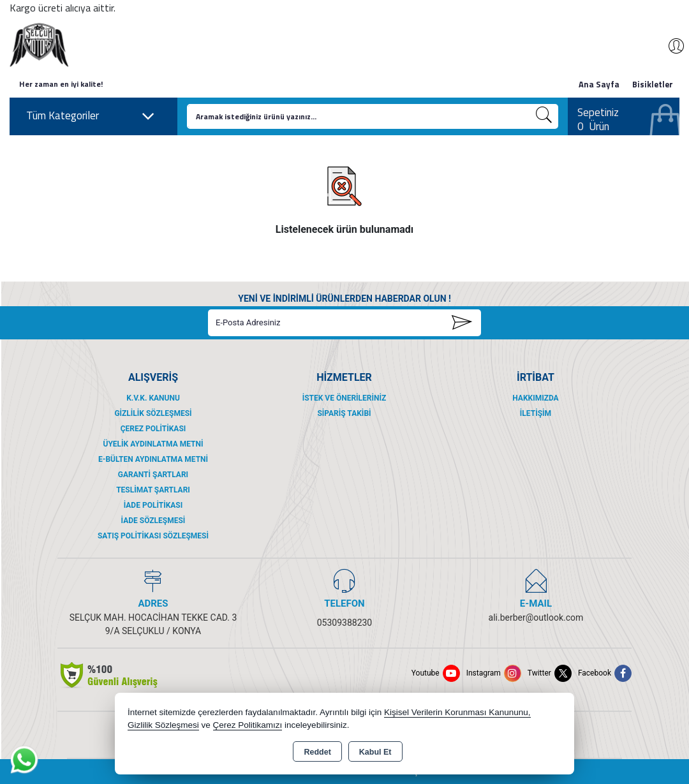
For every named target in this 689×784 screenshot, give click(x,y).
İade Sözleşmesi (153, 521)
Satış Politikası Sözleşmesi (153, 536)
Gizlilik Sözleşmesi (153, 413)
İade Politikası (153, 505)
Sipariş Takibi (344, 413)
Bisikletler (653, 84)
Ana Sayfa (599, 84)
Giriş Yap (670, 46)
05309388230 (345, 623)
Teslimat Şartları (153, 490)
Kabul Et (375, 752)
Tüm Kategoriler (91, 116)
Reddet (317, 752)
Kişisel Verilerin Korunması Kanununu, (457, 712)
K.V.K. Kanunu (153, 398)
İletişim (536, 413)
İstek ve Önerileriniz (344, 398)
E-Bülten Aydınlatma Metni (153, 459)
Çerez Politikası (153, 429)
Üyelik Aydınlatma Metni (153, 444)
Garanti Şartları (153, 475)
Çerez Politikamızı (248, 725)
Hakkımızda (535, 398)
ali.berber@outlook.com (536, 618)
